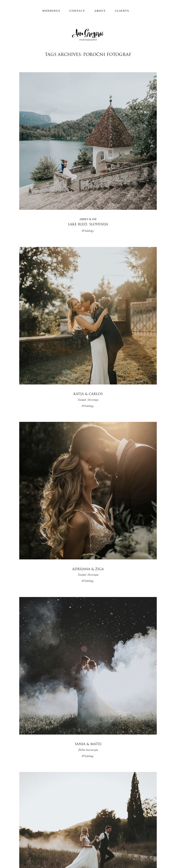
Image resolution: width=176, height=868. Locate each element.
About (100, 11)
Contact (77, 11)
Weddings (51, 11)
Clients (122, 11)
